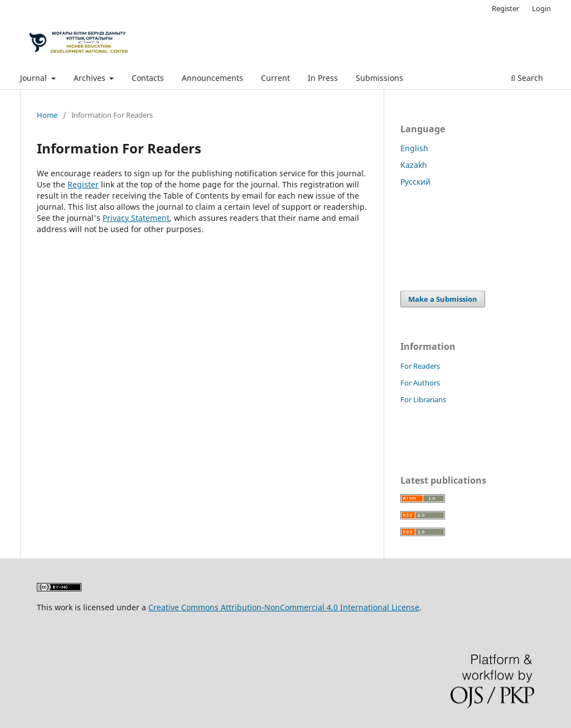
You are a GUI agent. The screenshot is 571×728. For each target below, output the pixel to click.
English (414, 148)
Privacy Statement (136, 218)
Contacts (148, 78)
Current (275, 78)
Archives (91, 78)
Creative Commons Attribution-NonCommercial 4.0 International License (284, 607)
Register (505, 8)
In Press (323, 78)
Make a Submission (443, 299)
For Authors (420, 383)
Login (541, 8)
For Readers (420, 366)
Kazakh (414, 165)
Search (527, 78)
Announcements (212, 78)
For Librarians (423, 399)
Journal (35, 78)
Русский (415, 182)
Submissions (379, 78)
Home (47, 115)
